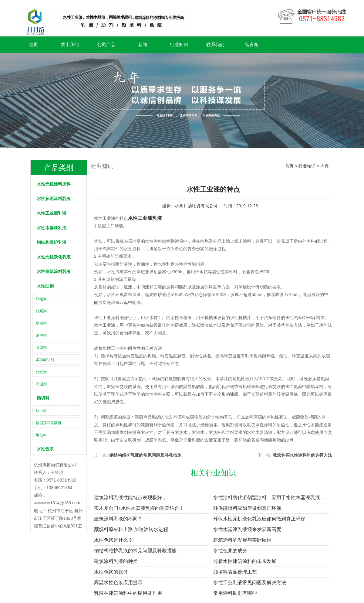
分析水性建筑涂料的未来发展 (245, 561)
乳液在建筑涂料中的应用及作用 (128, 593)
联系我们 (215, 44)
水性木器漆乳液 (52, 228)
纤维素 (41, 299)
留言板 (252, 44)
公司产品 (106, 44)
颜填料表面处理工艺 (235, 572)
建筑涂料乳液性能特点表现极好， (130, 497)
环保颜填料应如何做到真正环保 (247, 508)
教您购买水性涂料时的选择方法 (302, 455)
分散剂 (41, 372)
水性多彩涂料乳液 (54, 199)
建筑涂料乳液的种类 (116, 561)
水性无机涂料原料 (54, 184)
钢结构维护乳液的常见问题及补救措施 (145, 455)
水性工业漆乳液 (52, 213)
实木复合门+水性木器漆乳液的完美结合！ (139, 508)
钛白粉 (41, 411)
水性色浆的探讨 (111, 572)
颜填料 (43, 398)
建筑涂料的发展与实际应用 (242, 540)
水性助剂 (45, 286)
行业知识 (179, 44)
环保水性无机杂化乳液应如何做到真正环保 (259, 519)
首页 (33, 44)
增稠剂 (41, 323)
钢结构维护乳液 (52, 242)
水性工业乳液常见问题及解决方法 (250, 583)
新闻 (143, 44)
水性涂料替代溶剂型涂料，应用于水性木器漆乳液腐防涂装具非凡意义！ (271, 497)
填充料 (41, 435)
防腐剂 (41, 348)
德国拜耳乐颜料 (49, 423)
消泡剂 (41, 336)
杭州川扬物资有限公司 (196, 206)
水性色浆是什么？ (113, 540)
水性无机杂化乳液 (54, 257)
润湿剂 (41, 384)
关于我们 (70, 44)
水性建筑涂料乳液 (54, 271)
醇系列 (41, 311)
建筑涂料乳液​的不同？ (118, 519)
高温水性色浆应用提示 (118, 583)
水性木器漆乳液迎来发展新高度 (247, 529)
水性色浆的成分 (230, 551)
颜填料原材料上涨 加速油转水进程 (131, 529)
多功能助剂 (45, 360)
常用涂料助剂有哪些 (235, 593)
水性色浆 (45, 449)
